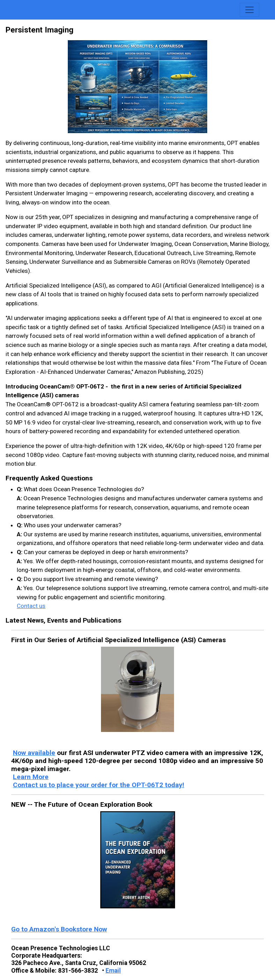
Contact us (31, 606)
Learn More (31, 777)
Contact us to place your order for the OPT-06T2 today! (99, 785)
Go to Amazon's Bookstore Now (59, 929)
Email (113, 971)
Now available (34, 753)
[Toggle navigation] (249, 10)
